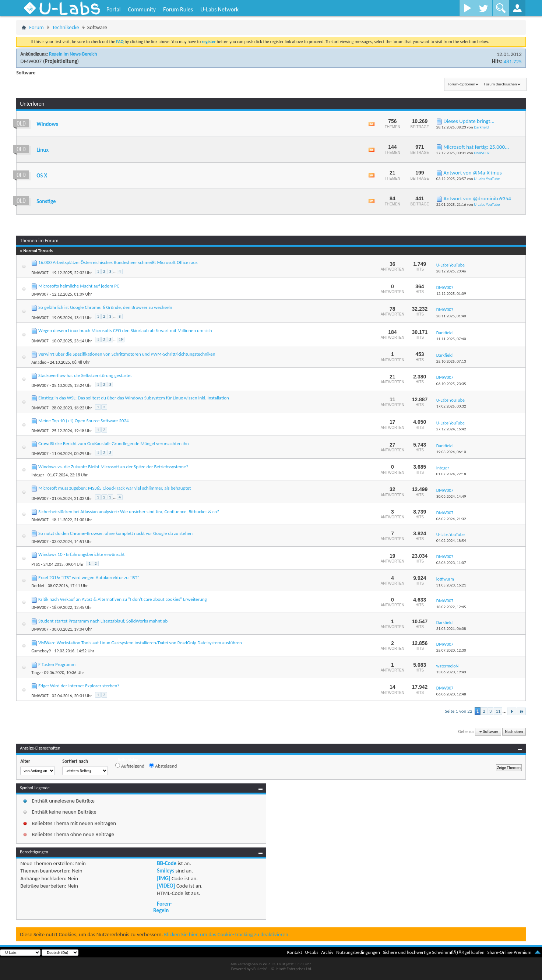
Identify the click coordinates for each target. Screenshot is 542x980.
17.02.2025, (451, 406)
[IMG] (163, 878)
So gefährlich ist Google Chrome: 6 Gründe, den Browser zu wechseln (105, 307)
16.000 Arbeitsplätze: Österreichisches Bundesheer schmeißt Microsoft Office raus (118, 262)
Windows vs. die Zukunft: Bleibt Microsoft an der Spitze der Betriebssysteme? (113, 467)
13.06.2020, (451, 672)
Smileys (166, 871)
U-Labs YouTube (487, 179)
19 (121, 340)
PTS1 (36, 564)
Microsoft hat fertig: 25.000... (476, 147)
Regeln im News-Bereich (73, 54)
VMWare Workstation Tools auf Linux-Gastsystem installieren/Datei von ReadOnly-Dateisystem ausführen (140, 643)
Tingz (36, 673)
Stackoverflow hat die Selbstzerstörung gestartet (85, 375)
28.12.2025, (451, 271)
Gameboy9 (41, 651)
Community (142, 9)
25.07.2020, (451, 650)
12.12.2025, (451, 294)
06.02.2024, (451, 519)
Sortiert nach (75, 761)
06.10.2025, (451, 384)
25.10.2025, (451, 361)
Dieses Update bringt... (469, 121)
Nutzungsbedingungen (358, 952)
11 (498, 711)
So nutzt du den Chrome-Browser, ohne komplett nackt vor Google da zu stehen (115, 533)
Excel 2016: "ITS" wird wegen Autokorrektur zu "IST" (89, 577)
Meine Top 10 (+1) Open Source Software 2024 (84, 421)
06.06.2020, (451, 694)
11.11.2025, (451, 339)
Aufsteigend (130, 766)
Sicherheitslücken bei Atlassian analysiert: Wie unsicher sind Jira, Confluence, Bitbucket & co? (129, 512)
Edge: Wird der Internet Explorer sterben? (79, 686)
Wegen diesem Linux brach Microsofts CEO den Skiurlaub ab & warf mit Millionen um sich (125, 330)
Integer (38, 475)
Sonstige (46, 201)
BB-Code (167, 863)
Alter (25, 761)
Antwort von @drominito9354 (477, 198)
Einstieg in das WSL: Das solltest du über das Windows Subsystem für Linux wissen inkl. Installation (134, 398)
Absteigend (163, 766)
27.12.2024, (451, 429)
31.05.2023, (451, 585)
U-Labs (312, 952)
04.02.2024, (451, 541)
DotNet (38, 586)
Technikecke (66, 27)
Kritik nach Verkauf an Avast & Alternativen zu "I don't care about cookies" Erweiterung (123, 599)
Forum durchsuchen (501, 84)
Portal (113, 9)
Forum (36, 27)
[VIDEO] (166, 886)
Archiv (327, 952)
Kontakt (295, 952)
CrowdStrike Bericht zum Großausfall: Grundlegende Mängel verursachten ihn (113, 443)
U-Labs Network (219, 9)
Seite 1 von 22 (458, 711)
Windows (47, 124)
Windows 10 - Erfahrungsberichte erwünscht (82, 554)
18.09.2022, (451, 607)
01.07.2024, (451, 474)
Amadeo (39, 362)
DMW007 (31, 61)
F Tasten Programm (57, 664)
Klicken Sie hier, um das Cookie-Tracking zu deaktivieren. (227, 934)
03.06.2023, (451, 563)
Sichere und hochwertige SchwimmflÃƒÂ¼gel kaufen (434, 952)
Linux (43, 150)
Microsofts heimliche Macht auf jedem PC (79, 286)
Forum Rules (178, 9)
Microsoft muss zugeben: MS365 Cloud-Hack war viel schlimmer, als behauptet (115, 488)
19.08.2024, (451, 452)
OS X (42, 176)
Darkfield (481, 127)
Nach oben (514, 732)
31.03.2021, (451, 629)
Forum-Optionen (461, 84)
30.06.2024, (451, 496)
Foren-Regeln (162, 907)
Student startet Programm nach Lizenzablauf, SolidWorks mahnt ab (103, 621)
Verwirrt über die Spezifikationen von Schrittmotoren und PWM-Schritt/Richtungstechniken (127, 354)
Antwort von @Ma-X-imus (472, 173)
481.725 (512, 61)
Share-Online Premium (509, 952)
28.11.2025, (451, 316)
